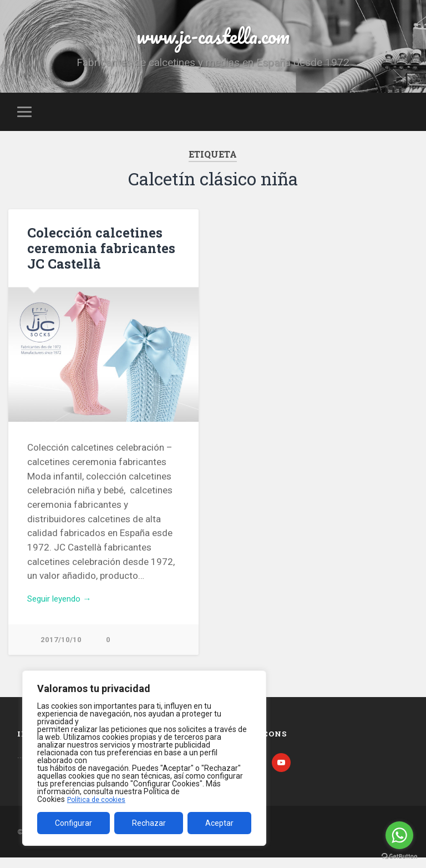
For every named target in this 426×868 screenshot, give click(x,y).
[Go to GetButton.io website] (399, 857)
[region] (144, 758)
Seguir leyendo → (64, 607)
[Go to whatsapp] (399, 835)
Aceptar (219, 823)
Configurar (73, 823)
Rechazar (149, 823)
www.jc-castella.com (213, 39)
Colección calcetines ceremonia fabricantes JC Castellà (96, 255)
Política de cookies (99, 799)
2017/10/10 (61, 649)
